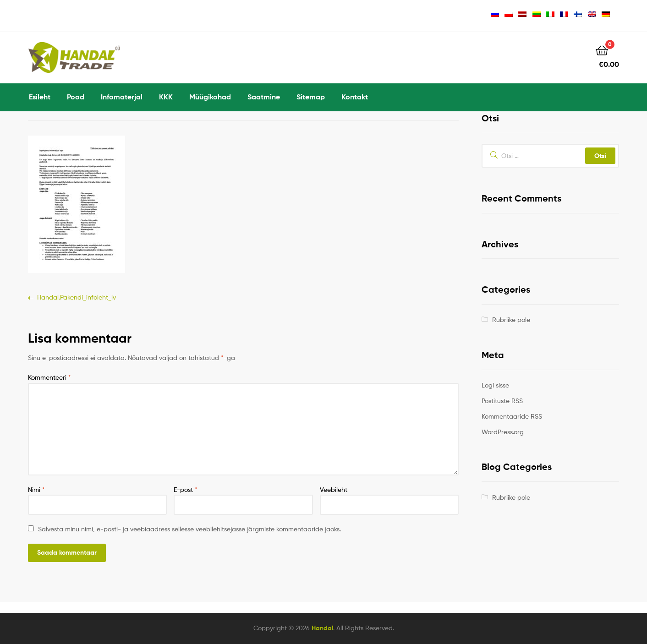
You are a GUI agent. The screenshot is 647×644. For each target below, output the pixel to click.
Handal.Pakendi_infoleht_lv (76, 298)
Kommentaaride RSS (512, 416)
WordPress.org (503, 432)
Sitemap (311, 97)
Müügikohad (210, 97)
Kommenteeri (49, 377)
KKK (166, 97)
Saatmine (264, 97)
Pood (76, 97)
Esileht (40, 97)
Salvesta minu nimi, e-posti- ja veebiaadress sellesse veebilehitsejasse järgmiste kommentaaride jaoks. (189, 529)
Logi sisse (495, 385)
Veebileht (334, 489)
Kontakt (355, 97)
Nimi (36, 489)
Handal (322, 628)
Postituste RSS (502, 401)
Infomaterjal (122, 97)
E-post (186, 489)
